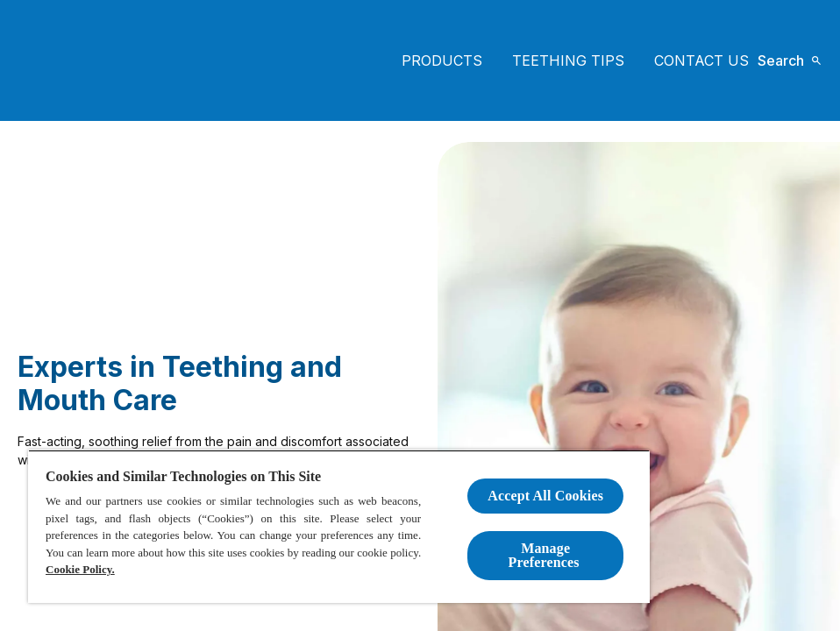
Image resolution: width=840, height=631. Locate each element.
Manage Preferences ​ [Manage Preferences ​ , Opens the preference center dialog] (546, 555)
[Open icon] (790, 60)
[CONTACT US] (701, 60)
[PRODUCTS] (442, 60)
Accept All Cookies (545, 496)
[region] (339, 526)
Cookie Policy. (80, 569)
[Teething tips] (568, 60)
